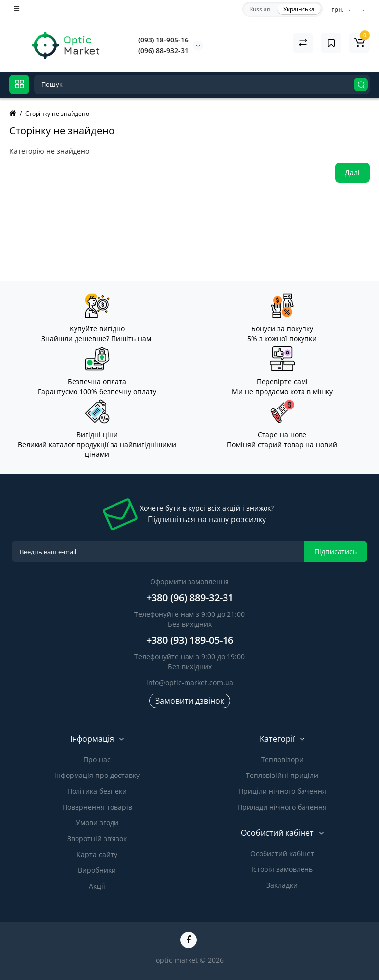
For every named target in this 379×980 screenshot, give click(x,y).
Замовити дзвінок (190, 701)
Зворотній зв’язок (97, 838)
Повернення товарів (97, 807)
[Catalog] (19, 84)
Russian (260, 9)
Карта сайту (97, 854)
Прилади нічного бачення (282, 807)
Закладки (282, 885)
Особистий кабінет (282, 853)
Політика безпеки (97, 791)
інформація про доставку (97, 775)
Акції (97, 886)
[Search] (361, 84)
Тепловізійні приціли (282, 775)
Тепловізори (282, 759)
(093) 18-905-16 (163, 40)
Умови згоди (97, 823)
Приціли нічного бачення (282, 791)
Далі (352, 173)
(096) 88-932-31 (163, 51)
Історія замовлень (282, 869)
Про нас (97, 759)
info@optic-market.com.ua (190, 682)
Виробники (97, 870)
